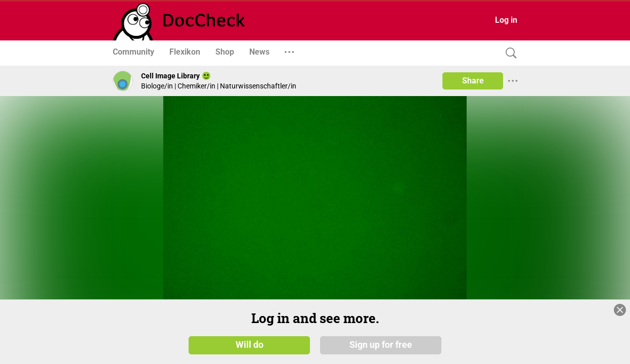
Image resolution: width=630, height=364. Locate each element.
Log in (506, 20)
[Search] (509, 53)
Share (473, 81)
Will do (250, 345)
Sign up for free (381, 345)
